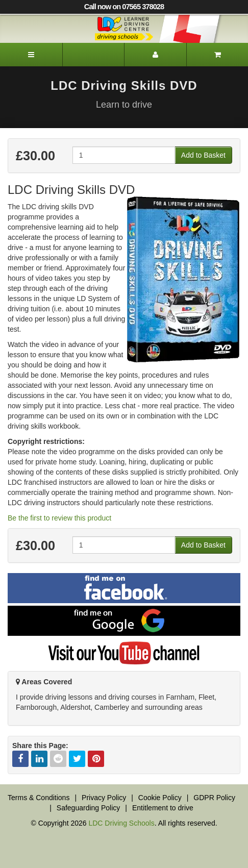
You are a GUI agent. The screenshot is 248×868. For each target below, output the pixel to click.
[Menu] (31, 55)
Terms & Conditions (39, 798)
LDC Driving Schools (121, 823)
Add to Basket (203, 155)
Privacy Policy (104, 798)
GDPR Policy (214, 798)
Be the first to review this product (59, 518)
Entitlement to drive (163, 808)
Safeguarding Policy (89, 808)
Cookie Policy (160, 798)
